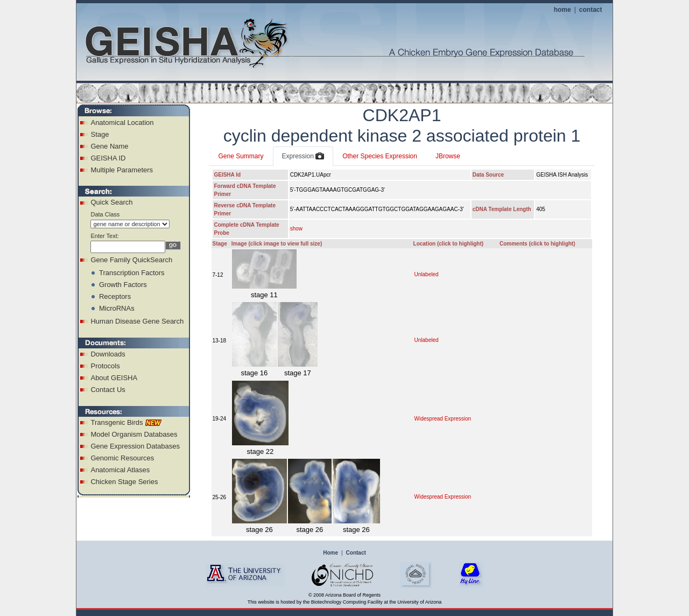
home (563, 10)
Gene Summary (241, 156)
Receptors (115, 296)
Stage (100, 134)
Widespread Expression (443, 419)
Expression (303, 157)
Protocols (105, 366)
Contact (356, 553)
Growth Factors (123, 285)
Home (331, 553)
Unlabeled (427, 274)
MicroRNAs (117, 308)
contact (591, 10)
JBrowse (448, 156)
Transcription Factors (132, 273)
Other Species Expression (380, 156)
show (296, 229)
